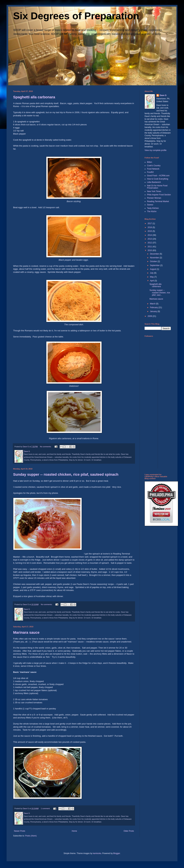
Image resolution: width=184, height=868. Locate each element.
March (153, 304)
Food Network (153, 169)
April (152, 281)
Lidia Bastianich (154, 182)
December (155, 254)
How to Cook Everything (158, 179)
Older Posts (129, 831)
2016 (150, 227)
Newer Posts (20, 831)
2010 (150, 250)
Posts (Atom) (31, 836)
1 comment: (46, 808)
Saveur (150, 205)
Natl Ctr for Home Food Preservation (157, 187)
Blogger (117, 853)
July (152, 273)
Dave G (163, 95)
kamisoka (97, 853)
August (153, 269)
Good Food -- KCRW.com (158, 176)
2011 (150, 247)
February (154, 307)
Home (74, 831)
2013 (150, 239)
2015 (150, 231)
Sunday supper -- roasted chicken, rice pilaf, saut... (160, 293)
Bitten (150, 162)
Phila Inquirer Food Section (159, 195)
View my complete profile (155, 150)
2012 (150, 243)
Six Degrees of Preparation (76, 16)
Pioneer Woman (154, 198)
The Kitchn (152, 211)
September (155, 265)
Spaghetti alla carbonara (34, 97)
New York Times (154, 191)
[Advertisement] (158, 418)
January (154, 311)
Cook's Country (154, 166)
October (154, 261)
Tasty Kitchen (153, 208)
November (155, 258)
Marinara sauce (26, 632)
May (152, 277)
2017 (150, 223)
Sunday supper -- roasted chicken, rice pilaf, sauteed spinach (66, 474)
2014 (150, 235)
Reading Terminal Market (158, 201)
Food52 (150, 172)
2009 (150, 316)
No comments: (46, 447)
